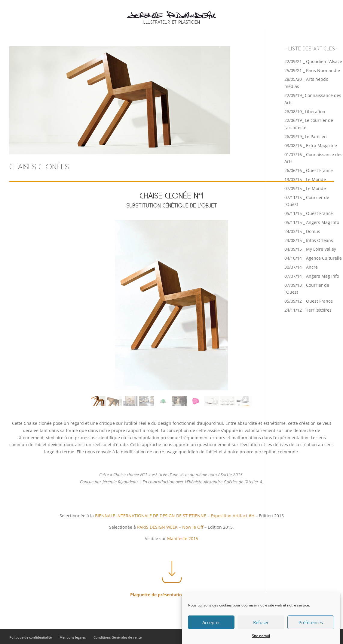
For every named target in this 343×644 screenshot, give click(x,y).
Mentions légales (73, 637)
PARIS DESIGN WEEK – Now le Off (170, 527)
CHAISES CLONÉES (39, 167)
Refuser (261, 624)
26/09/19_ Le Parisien (306, 136)
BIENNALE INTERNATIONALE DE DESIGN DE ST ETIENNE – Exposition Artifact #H (175, 516)
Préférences (311, 624)
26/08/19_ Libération (305, 112)
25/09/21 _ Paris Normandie (312, 70)
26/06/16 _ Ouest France (309, 170)
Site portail (261, 637)
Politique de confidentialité (31, 637)
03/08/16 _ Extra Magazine (311, 145)
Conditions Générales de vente (118, 637)
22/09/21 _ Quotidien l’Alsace (313, 61)
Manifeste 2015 (183, 538)
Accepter (211, 624)
